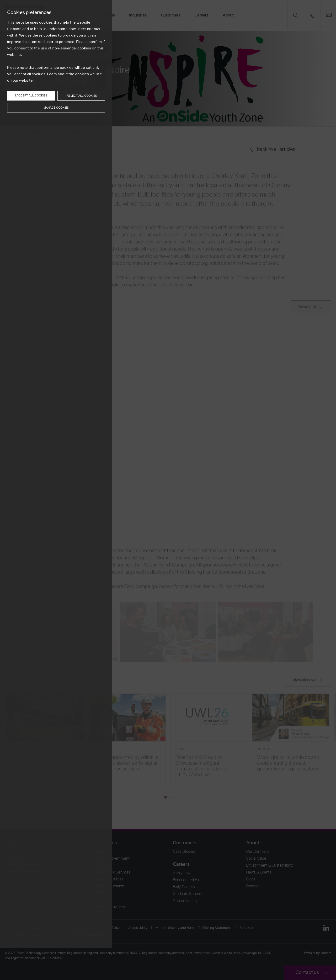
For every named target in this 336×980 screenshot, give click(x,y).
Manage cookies (56, 108)
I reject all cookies (81, 96)
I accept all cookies (31, 96)
